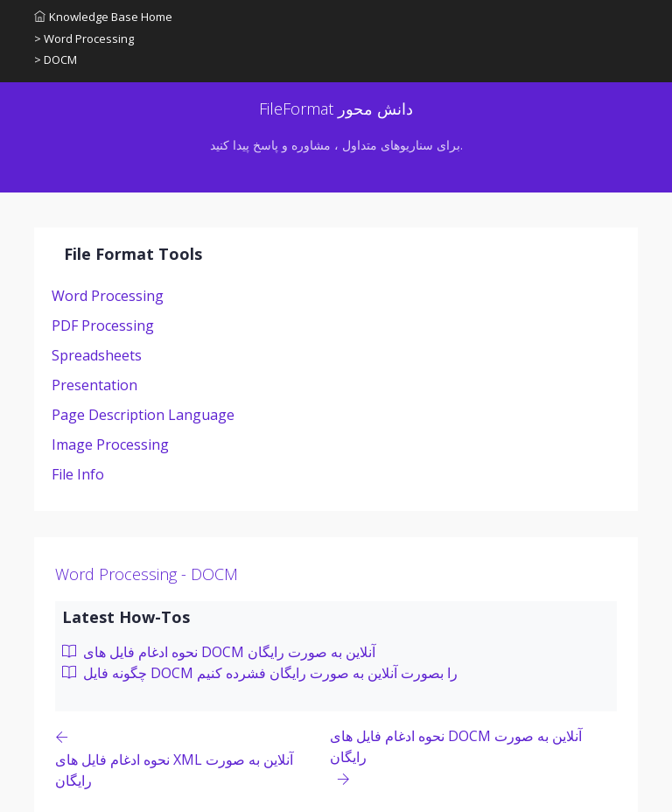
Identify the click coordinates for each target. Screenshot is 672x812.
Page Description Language (143, 415)
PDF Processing (103, 325)
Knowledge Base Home (103, 17)
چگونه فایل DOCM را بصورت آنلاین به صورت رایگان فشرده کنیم (260, 673)
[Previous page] (192, 758)
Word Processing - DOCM (147, 574)
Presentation (94, 385)
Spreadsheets (97, 355)
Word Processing (108, 296)
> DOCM (56, 59)
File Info (78, 474)
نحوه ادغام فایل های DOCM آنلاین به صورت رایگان (219, 652)
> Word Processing (84, 38)
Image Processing (110, 444)
